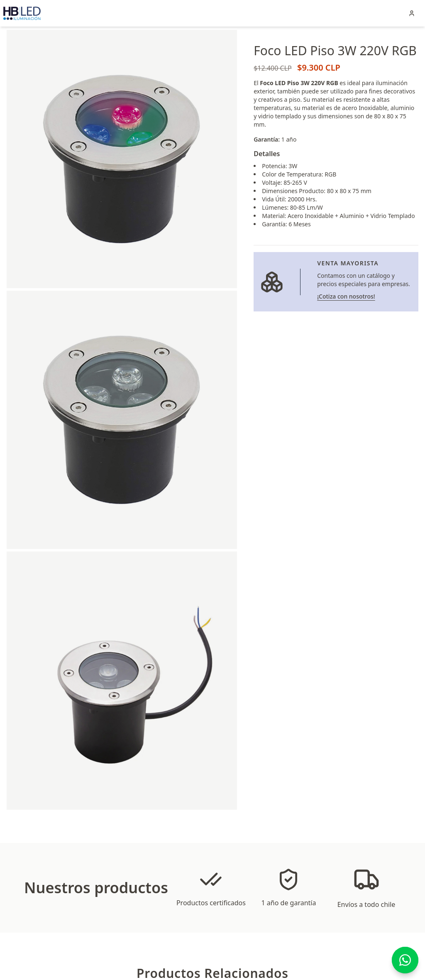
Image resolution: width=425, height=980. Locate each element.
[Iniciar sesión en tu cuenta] (412, 13)
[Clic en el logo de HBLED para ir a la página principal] (22, 13)
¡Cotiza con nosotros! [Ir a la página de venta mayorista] (346, 296)
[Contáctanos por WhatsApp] (405, 960)
